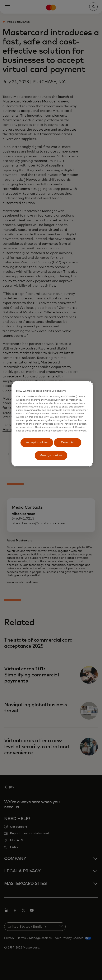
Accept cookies (37, 442)
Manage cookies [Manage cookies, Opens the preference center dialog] (51, 456)
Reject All (68, 442)
